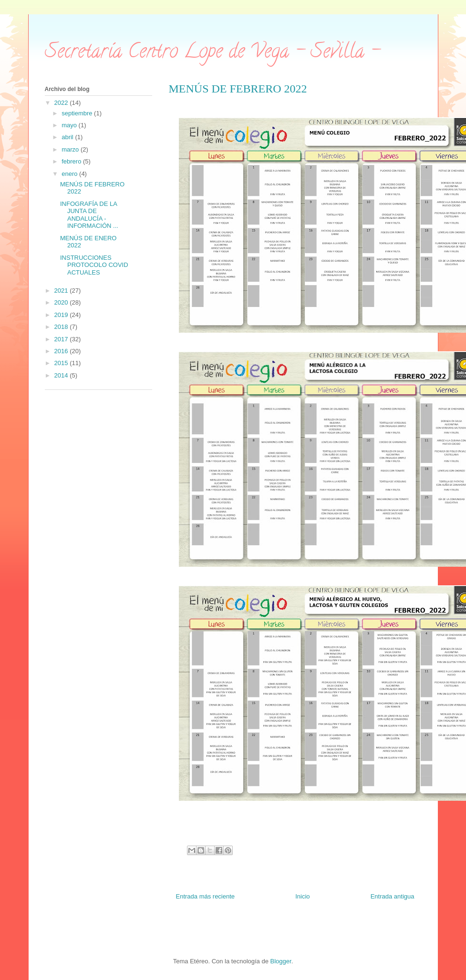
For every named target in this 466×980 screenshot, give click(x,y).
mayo (70, 125)
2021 (62, 291)
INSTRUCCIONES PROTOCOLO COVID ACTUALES (94, 265)
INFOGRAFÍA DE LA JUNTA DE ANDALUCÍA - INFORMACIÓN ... (89, 215)
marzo (71, 149)
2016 (62, 351)
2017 (62, 339)
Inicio (302, 896)
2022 (62, 103)
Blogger (281, 961)
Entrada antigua (393, 896)
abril (68, 137)
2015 (62, 363)
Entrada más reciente (206, 896)
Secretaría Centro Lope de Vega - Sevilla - (212, 53)
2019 (62, 315)
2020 (62, 302)
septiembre (78, 113)
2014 (62, 375)
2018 (62, 327)
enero (70, 174)
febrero (72, 161)
